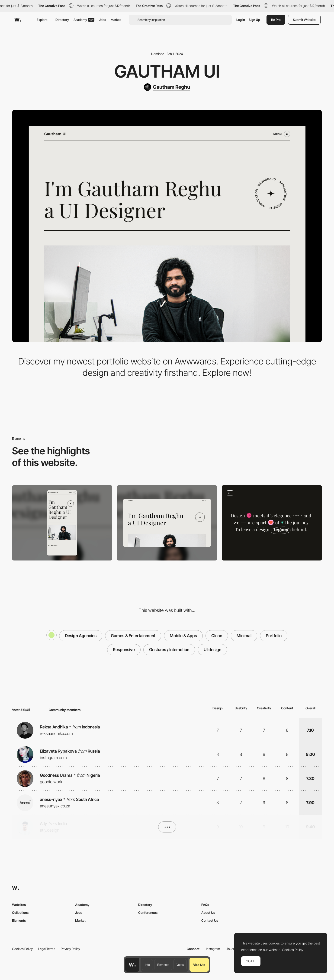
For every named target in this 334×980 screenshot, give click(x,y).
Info (147, 965)
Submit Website (304, 20)
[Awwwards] (18, 20)
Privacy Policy (70, 949)
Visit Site (199, 965)
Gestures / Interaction (169, 650)
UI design (212, 650)
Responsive (124, 650)
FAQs (205, 905)
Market (116, 20)
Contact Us (210, 920)
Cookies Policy (22, 949)
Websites (19, 905)
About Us (208, 913)
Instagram (213, 949)
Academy (84, 20)
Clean (217, 636)
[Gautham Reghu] (167, 87)
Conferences (148, 913)
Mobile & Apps (183, 636)
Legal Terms (47, 949)
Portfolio (274, 636)
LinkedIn (232, 949)
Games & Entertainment (133, 636)
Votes (180, 965)
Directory (62, 20)
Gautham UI (167, 71)
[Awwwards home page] (132, 965)
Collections (20, 913)
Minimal (244, 636)
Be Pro (276, 20)
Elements (163, 965)
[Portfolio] (272, 523)
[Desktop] (167, 523)
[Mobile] (62, 523)
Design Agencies (81, 636)
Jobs (103, 20)
